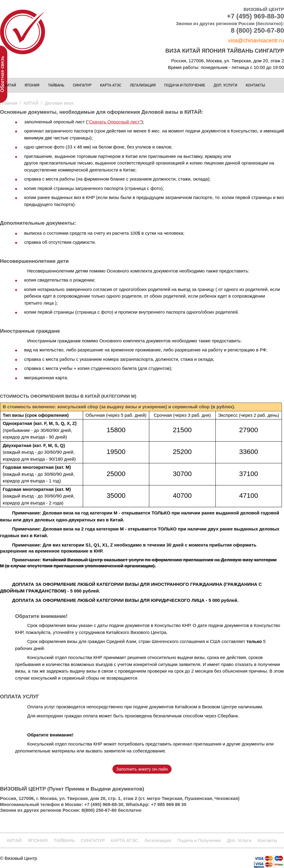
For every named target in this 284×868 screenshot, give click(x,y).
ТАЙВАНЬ (56, 85)
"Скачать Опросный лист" (115, 122)
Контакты (255, 85)
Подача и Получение (185, 85)
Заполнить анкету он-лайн (142, 769)
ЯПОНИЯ (32, 85)
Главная (9, 103)
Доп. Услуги (225, 85)
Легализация (143, 85)
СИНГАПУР (82, 85)
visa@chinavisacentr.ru (256, 41)
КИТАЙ (10, 85)
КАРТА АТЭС (111, 85)
